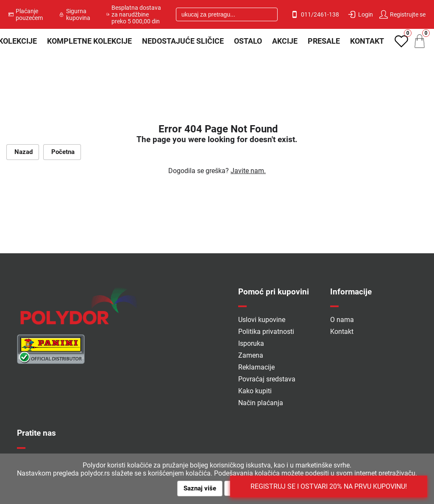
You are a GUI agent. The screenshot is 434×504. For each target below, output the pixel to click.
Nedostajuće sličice (183, 41)
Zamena (251, 355)
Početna (62, 152)
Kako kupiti (255, 391)
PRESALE (324, 41)
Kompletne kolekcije (89, 41)
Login (360, 14)
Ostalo (248, 41)
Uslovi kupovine (262, 320)
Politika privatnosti (266, 332)
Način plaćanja (261, 403)
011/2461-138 (315, 14)
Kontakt (367, 41)
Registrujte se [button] (402, 14)
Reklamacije (256, 367)
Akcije (285, 41)
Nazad (23, 152)
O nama (342, 320)
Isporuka (251, 343)
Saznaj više (200, 488)
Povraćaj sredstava (267, 379)
